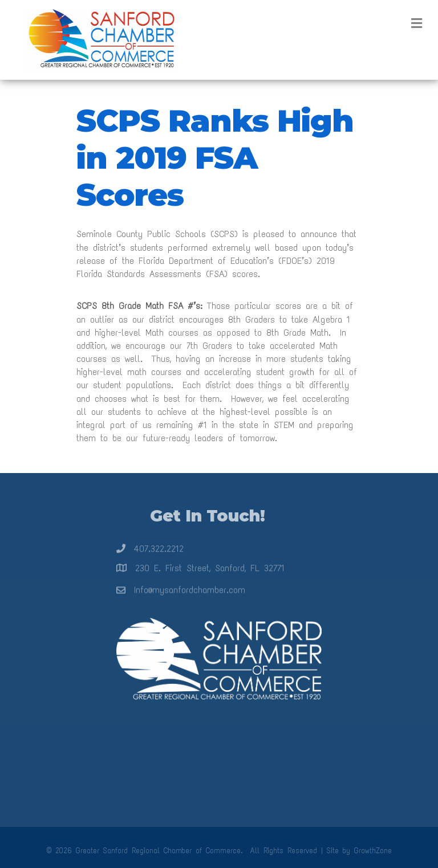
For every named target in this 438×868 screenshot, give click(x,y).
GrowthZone (373, 851)
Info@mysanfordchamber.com (190, 594)
